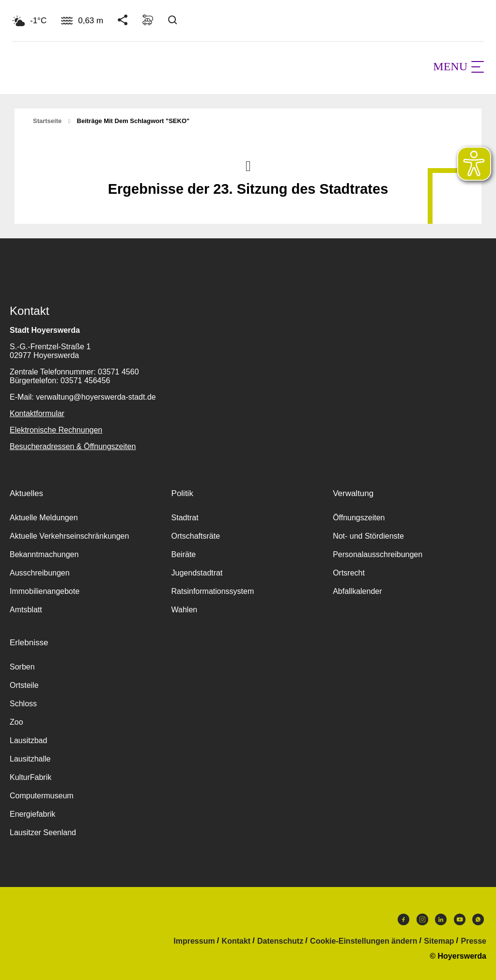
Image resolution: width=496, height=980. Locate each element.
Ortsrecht (349, 573)
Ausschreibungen (40, 573)
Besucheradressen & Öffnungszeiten (73, 446)
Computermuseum (42, 796)
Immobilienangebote (45, 591)
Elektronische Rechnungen (56, 430)
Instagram (422, 919)
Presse (474, 941)
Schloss (23, 704)
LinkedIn (441, 919)
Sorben (22, 667)
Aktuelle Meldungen (44, 518)
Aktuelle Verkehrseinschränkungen (69, 536)
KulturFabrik (31, 777)
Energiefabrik (32, 814)
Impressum (194, 941)
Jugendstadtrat (197, 573)
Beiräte (184, 554)
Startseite (47, 121)
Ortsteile (24, 685)
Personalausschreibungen (378, 554)
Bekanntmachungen (44, 554)
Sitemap (439, 941)
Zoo (16, 722)
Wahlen (185, 610)
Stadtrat (185, 518)
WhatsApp (478, 919)
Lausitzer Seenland (43, 832)
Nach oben (248, 165)
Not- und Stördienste (368, 536)
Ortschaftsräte (196, 536)
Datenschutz (280, 941)
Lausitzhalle (30, 759)
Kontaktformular (37, 413)
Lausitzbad (28, 740)
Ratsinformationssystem (213, 591)
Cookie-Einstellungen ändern (364, 941)
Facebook (403, 919)
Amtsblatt (26, 610)
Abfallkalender (357, 591)
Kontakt (236, 941)
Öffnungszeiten (359, 518)
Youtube (460, 919)
